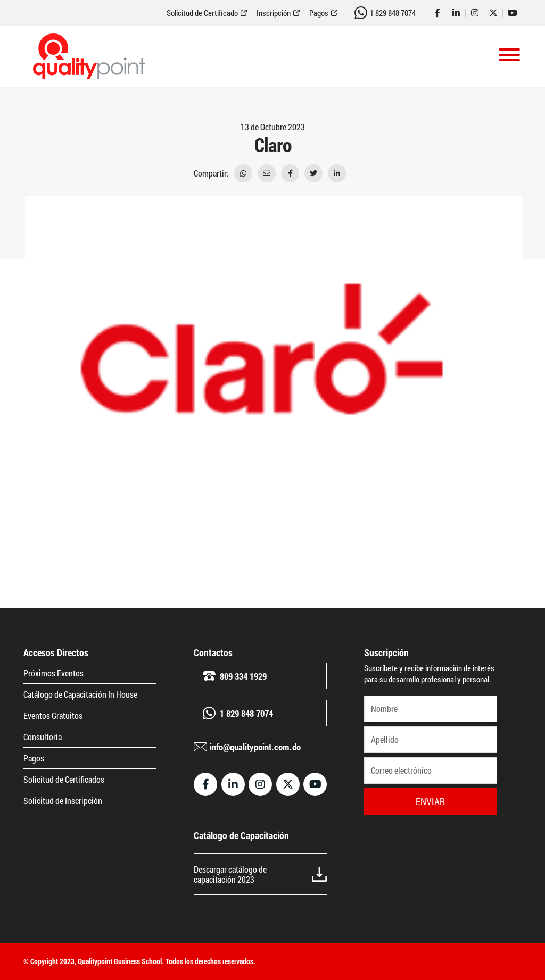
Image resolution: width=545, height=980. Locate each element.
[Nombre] (431, 709)
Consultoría (43, 737)
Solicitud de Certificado (202, 13)
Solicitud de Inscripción (63, 801)
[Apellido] (431, 740)
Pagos (319, 13)
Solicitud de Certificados (64, 779)
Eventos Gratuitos (53, 715)
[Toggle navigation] (509, 56)
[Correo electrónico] (431, 770)
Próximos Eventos (53, 673)
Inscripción (274, 13)
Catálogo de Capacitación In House (80, 694)
